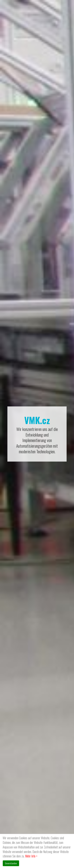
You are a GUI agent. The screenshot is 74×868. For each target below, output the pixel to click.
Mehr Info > (31, 856)
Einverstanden (11, 863)
